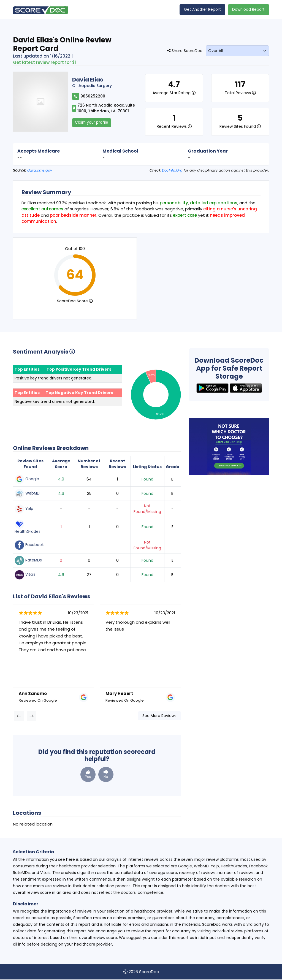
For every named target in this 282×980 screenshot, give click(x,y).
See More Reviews (159, 716)
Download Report (248, 10)
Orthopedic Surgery (92, 86)
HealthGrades (28, 527)
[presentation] (19, 716)
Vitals (25, 575)
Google (27, 480)
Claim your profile (92, 123)
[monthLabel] (237, 51)
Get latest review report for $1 (45, 63)
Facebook (29, 546)
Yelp (24, 509)
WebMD (27, 494)
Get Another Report (202, 10)
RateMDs (28, 561)
